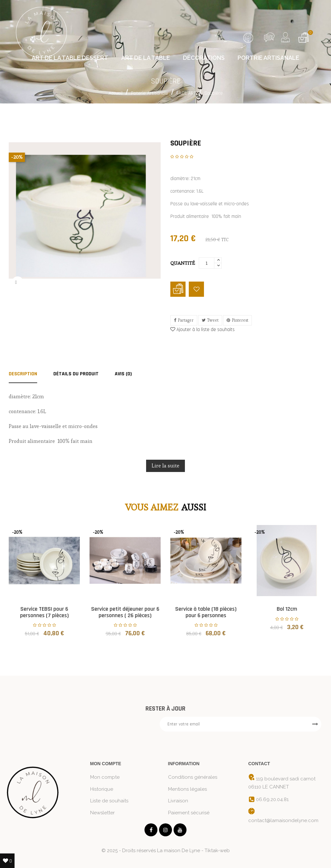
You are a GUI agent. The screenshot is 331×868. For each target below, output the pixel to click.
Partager (186, 320)
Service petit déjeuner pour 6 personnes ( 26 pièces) (125, 612)
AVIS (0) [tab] (123, 374)
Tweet (213, 320)
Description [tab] (23, 374)
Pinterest (240, 320)
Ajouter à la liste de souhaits (203, 330)
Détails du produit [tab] (76, 374)
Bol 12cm (287, 609)
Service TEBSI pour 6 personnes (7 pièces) (44, 612)
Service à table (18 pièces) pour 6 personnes (206, 612)
